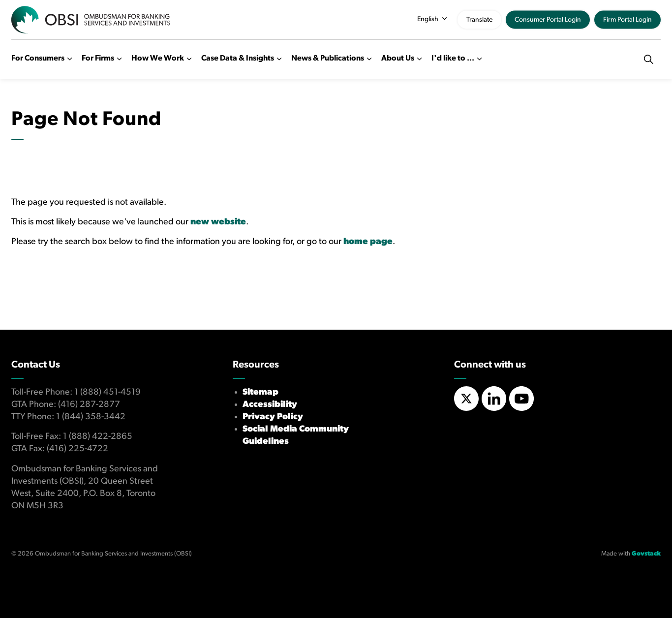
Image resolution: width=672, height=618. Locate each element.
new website (218, 222)
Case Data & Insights (238, 59)
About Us (398, 59)
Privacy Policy (273, 417)
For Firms (98, 59)
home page (368, 242)
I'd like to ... (453, 59)
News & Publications (328, 59)
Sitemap (260, 392)
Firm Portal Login (627, 20)
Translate (479, 20)
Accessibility (270, 405)
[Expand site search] (648, 59)
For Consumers (38, 59)
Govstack (646, 554)
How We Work (158, 59)
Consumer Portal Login (548, 20)
